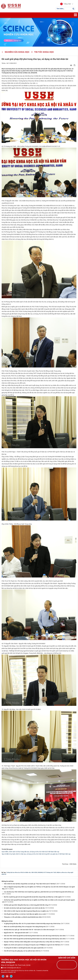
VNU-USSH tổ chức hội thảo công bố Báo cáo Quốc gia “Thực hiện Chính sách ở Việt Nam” (30, 884)
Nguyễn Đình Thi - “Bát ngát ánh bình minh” (16, 933)
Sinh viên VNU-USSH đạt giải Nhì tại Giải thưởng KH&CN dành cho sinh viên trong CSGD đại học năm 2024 (35, 936)
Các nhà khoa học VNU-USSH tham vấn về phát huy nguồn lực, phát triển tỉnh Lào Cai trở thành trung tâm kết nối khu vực (39, 892)
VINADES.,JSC (12, 973)
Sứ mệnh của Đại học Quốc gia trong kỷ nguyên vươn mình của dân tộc (24, 908)
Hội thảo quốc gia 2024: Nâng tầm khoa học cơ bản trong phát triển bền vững (26, 905)
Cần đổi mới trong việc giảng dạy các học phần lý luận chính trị (22, 951)
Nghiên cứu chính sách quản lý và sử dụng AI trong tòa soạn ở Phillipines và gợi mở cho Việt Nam (32, 945)
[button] (65, 4)
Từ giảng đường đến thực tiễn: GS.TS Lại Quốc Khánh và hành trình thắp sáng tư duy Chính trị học (32, 924)
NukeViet (46, 971)
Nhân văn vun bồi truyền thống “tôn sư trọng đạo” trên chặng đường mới (25, 927)
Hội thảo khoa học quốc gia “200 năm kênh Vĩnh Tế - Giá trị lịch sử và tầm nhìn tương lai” (29, 930)
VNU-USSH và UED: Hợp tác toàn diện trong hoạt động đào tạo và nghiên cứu (26, 911)
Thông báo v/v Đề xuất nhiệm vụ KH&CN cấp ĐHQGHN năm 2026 (23, 917)
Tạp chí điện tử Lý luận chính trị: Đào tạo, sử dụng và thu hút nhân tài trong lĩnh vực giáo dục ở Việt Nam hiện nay (36, 854)
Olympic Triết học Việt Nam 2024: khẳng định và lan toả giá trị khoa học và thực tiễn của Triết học (32, 942)
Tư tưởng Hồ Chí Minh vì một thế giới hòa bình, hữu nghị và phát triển (24, 948)
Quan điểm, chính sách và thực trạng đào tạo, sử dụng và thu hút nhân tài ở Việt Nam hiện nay (30, 852)
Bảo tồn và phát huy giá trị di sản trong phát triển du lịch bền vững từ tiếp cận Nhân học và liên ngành (33, 897)
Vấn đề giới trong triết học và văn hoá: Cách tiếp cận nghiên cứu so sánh (25, 914)
